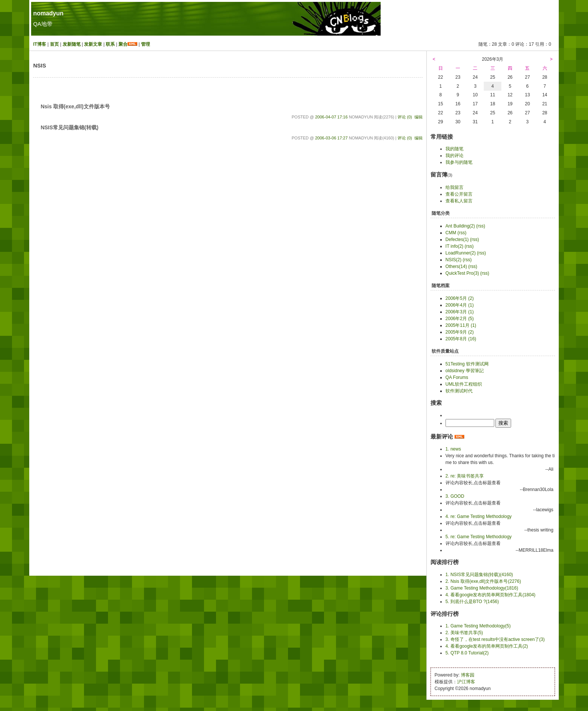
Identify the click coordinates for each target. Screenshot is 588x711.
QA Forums (457, 377)
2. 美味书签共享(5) (464, 633)
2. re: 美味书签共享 (465, 476)
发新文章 (93, 44)
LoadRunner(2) (461, 253)
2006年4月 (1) (460, 305)
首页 (54, 44)
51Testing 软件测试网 (467, 364)
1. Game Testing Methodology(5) (478, 626)
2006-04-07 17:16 (331, 117)
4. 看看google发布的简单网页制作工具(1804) (490, 595)
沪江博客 (466, 682)
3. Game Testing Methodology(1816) (482, 588)
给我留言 (454, 187)
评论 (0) (405, 117)
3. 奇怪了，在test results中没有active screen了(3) (495, 639)
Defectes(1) (457, 239)
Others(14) (456, 266)
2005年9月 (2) (460, 332)
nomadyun (48, 13)
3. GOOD (455, 496)
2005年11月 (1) (461, 325)
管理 (145, 44)
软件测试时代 (459, 391)
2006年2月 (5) (460, 319)
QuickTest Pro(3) (462, 273)
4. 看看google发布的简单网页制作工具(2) (487, 646)
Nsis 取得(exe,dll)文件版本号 (75, 106)
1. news (453, 449)
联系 (110, 44)
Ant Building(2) (460, 226)
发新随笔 (72, 44)
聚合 (123, 44)
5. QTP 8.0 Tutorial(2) (467, 653)
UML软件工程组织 (464, 384)
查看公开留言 (459, 194)
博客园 (468, 675)
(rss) (481, 226)
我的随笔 (454, 149)
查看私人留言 (459, 201)
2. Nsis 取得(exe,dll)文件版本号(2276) (483, 581)
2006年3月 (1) (460, 312)
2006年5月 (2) (460, 298)
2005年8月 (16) (461, 339)
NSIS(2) (454, 260)
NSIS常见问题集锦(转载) (69, 127)
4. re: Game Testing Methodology (479, 516)
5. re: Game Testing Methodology (479, 537)
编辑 (418, 117)
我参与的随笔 (459, 162)
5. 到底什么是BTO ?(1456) (472, 602)
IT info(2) (454, 246)
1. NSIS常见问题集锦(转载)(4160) (479, 575)
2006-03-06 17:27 (331, 138)
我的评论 (454, 156)
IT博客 (40, 44)
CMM (451, 233)
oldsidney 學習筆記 (465, 371)
